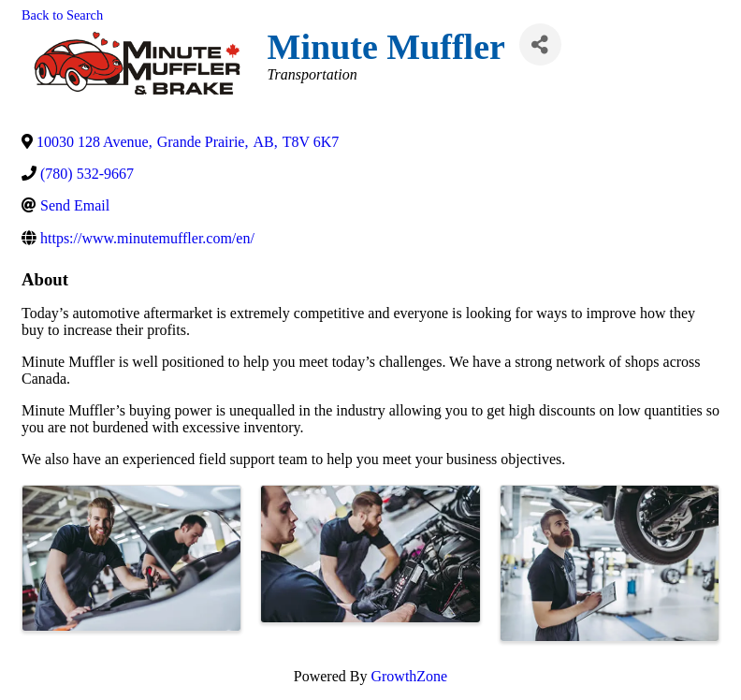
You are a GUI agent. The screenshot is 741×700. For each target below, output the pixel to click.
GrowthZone (409, 676)
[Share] (540, 44)
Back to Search (62, 15)
